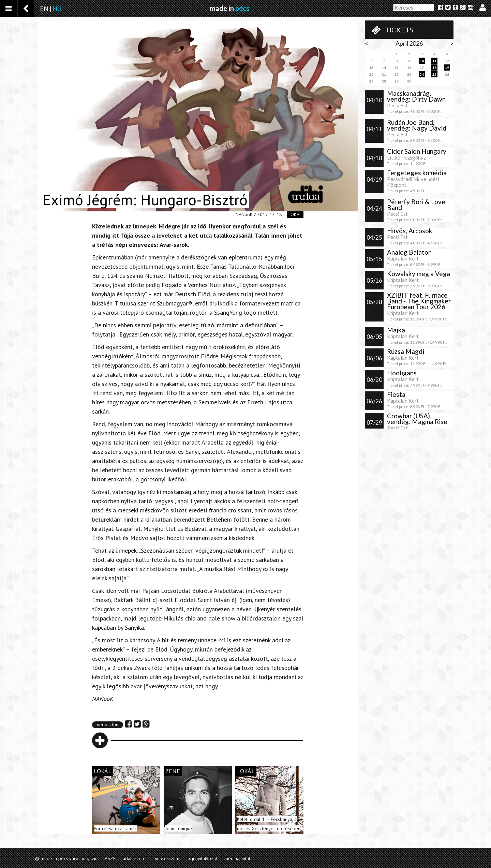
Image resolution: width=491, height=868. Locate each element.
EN (44, 9)
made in (229, 8)
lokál (295, 214)
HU (57, 9)
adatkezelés (135, 858)
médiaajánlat (237, 858)
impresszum (167, 858)
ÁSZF (110, 858)
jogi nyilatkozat (202, 858)
